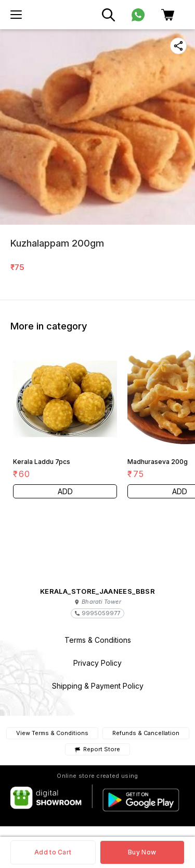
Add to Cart (53, 852)
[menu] (16, 15)
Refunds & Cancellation (146, 733)
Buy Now (142, 852)
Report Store (97, 749)
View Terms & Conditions (52, 733)
